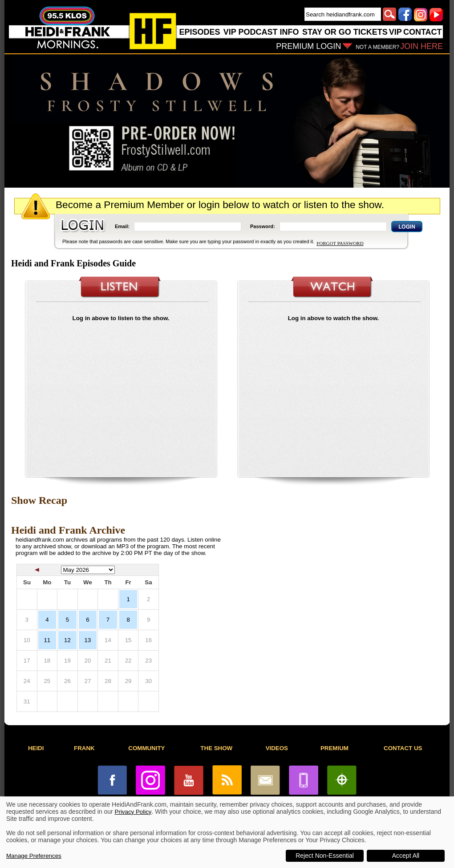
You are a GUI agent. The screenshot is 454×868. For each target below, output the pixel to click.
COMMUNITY (146, 748)
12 (67, 640)
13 (88, 640)
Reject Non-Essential (325, 856)
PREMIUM (334, 748)
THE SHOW (216, 748)
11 (47, 640)
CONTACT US (403, 748)
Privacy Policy (133, 812)
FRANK (84, 748)
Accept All (406, 856)
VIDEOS (277, 748)
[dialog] (227, 832)
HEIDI (36, 748)
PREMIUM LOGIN (308, 46)
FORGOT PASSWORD (340, 243)
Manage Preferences (34, 856)
